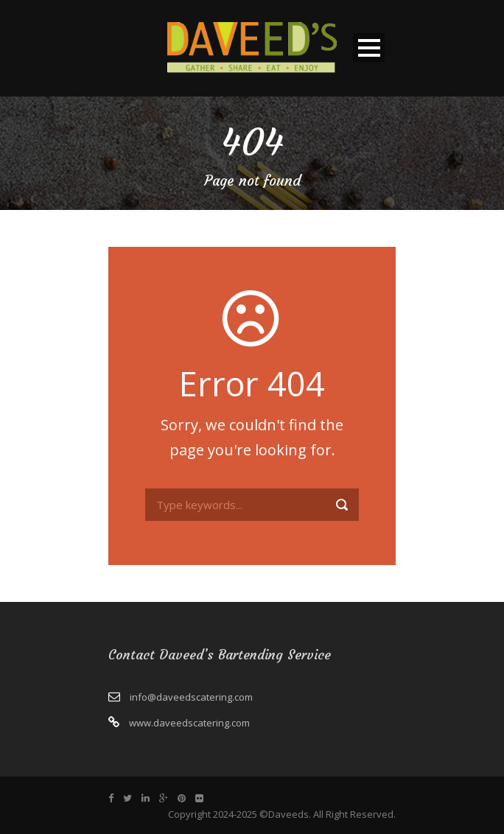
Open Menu (369, 48)
